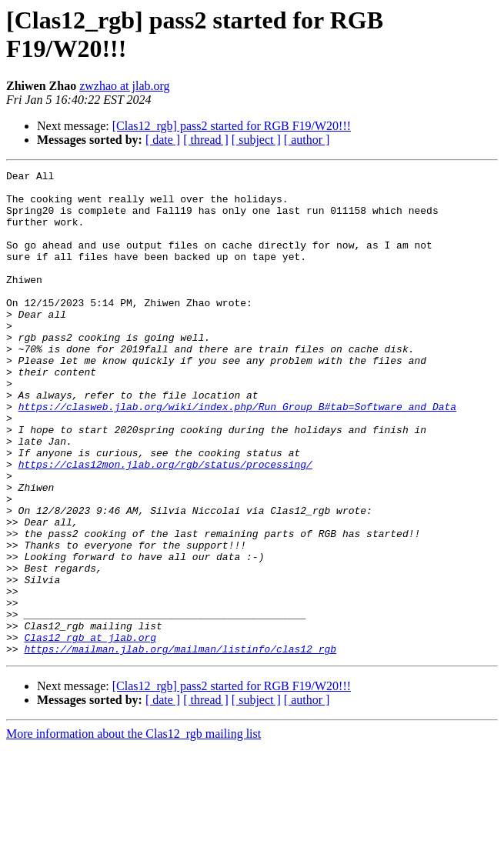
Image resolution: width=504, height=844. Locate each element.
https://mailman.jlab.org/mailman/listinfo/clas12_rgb (180, 746)
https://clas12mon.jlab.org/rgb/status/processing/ (165, 524)
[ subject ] (256, 140)
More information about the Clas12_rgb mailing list (134, 831)
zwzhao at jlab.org (124, 86)
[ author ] (307, 140)
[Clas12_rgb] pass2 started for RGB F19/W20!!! (232, 126)
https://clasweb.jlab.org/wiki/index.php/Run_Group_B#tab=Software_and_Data (237, 455)
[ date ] (163, 140)
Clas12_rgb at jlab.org (90, 732)
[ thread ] (206, 140)
